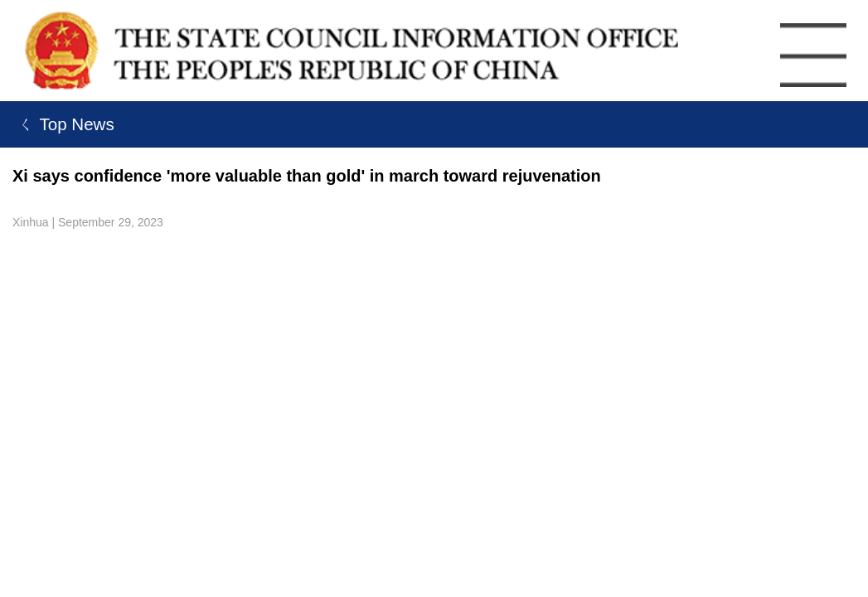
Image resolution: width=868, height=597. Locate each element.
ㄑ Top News (63, 124)
